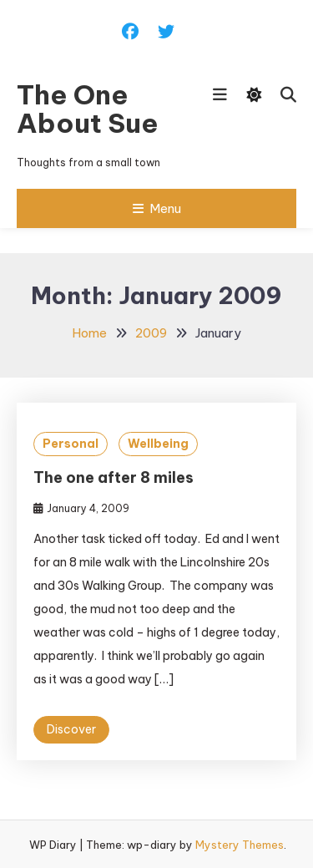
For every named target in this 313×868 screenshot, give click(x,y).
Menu (157, 208)
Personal (71, 444)
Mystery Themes (240, 845)
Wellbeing (158, 444)
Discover (71, 729)
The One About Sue (88, 109)
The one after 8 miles (114, 477)
